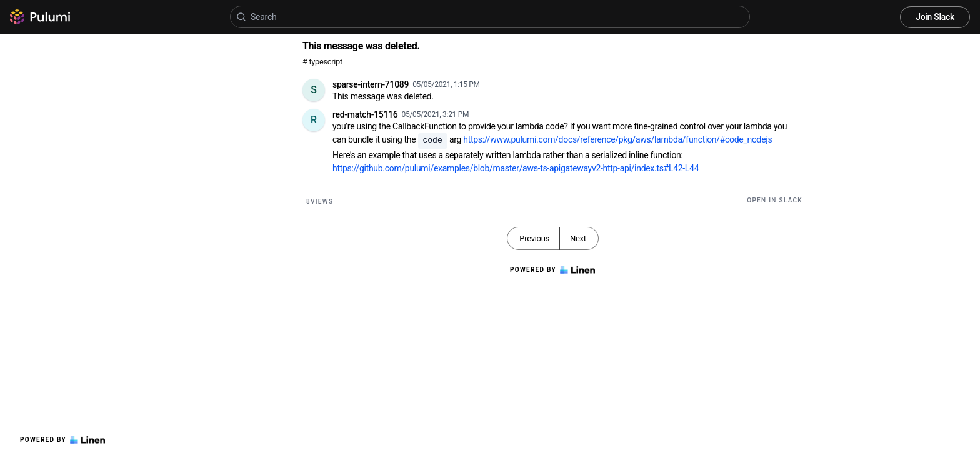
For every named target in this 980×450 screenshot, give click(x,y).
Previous (534, 238)
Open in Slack (775, 200)
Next (578, 238)
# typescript (322, 62)
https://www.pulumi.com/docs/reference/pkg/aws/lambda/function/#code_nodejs (617, 139)
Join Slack (935, 17)
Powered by (62, 440)
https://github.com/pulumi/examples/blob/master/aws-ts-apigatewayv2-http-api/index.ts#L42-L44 (516, 168)
